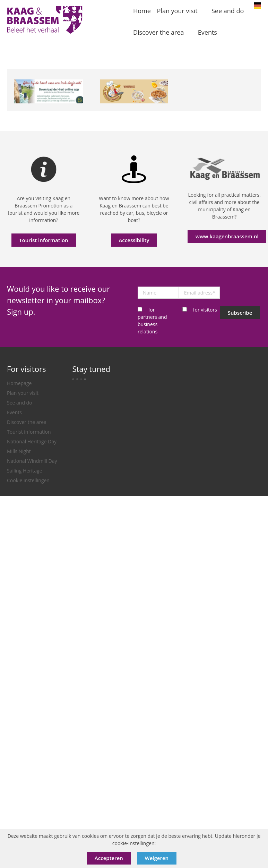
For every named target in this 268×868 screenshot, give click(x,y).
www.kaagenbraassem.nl (227, 236)
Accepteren (109, 858)
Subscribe (240, 313)
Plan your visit (23, 393)
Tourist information (44, 240)
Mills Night (19, 451)
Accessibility (134, 240)
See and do (20, 403)
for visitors (205, 310)
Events (14, 412)
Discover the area (27, 422)
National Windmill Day (32, 461)
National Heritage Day (32, 441)
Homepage (19, 383)
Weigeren (157, 858)
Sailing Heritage (25, 471)
